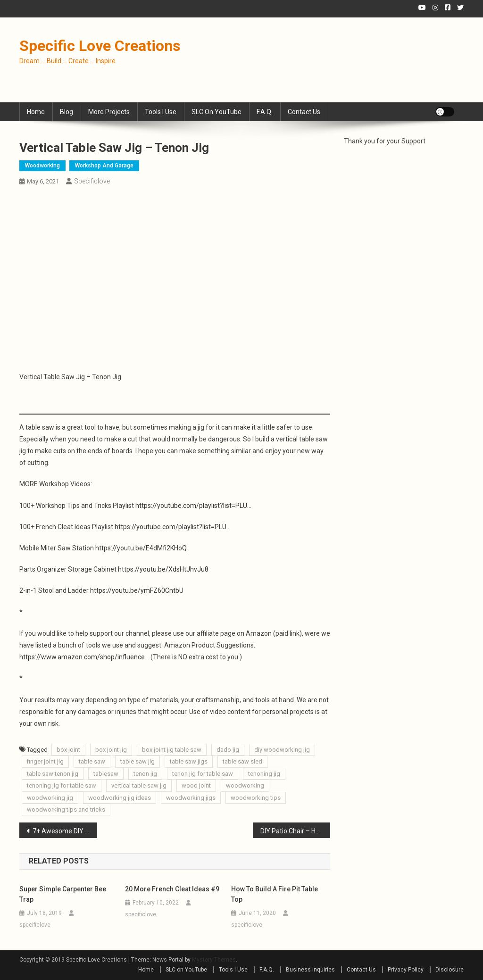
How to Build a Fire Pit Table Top (275, 894)
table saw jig (137, 761)
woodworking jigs (191, 798)
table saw (92, 761)
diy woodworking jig (282, 750)
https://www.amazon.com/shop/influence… (84, 657)
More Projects (109, 112)
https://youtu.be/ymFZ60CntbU (137, 590)
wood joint (196, 785)
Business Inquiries (310, 970)
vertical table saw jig (139, 785)
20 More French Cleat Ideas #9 (172, 889)
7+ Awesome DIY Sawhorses (65, 831)
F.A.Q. (265, 112)
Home (36, 112)
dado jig (228, 750)
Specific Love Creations (100, 46)
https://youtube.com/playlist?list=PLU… (193, 506)
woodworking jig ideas (120, 798)
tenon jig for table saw (203, 774)
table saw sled (242, 761)
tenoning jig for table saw (62, 785)
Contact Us (304, 112)
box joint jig (111, 750)
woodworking (245, 785)
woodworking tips (256, 798)
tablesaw (106, 774)
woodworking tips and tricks (66, 810)
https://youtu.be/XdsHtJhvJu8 (163, 569)
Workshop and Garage (104, 166)
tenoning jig (264, 774)
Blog (67, 112)
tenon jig (145, 774)
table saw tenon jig (53, 774)
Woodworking (42, 166)
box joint (68, 750)
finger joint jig (45, 761)
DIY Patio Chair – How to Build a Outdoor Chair (296, 831)
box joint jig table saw (172, 750)
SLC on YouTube (217, 112)
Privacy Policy (406, 970)
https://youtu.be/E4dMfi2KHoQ (141, 548)
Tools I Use (161, 112)
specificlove (92, 181)
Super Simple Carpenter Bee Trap (63, 894)
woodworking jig (50, 798)
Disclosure (450, 970)
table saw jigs (189, 761)
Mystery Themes (214, 960)
